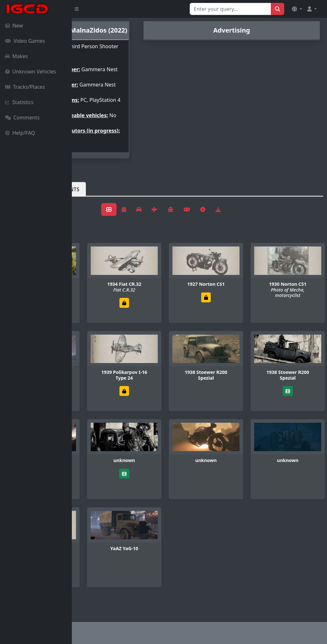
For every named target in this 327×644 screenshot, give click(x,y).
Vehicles (95, 215)
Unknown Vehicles (30, 72)
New (14, 26)
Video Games (25, 41)
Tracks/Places (25, 87)
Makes (16, 56)
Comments (22, 117)
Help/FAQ (20, 133)
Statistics (19, 102)
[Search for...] (230, 9)
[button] (297, 9)
